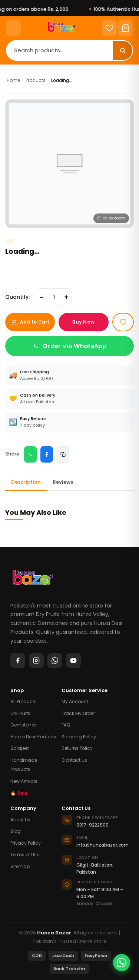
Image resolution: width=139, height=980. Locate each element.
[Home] (61, 28)
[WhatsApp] (55, 660)
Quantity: (17, 297)
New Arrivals (24, 781)
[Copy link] (63, 454)
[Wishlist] (109, 28)
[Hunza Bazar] (33, 580)
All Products (24, 701)
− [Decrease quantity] (42, 297)
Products (36, 80)
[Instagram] (36, 660)
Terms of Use (25, 855)
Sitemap (20, 866)
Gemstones (24, 725)
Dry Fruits (20, 713)
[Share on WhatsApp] (30, 454)
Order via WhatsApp (69, 346)
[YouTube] (73, 660)
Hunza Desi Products (33, 737)
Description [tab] (26, 482)
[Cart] (126, 28)
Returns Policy (77, 748)
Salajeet (20, 748)
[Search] (60, 50)
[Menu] (13, 28)
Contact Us (74, 760)
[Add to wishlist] (123, 322)
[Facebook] (18, 660)
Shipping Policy (79, 737)
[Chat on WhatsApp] (122, 963)
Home (13, 80)
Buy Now (83, 322)
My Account (75, 701)
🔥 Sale (19, 793)
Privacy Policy (26, 843)
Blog (16, 831)
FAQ (66, 725)
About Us (20, 820)
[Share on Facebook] (47, 454)
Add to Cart (30, 322)
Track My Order (78, 713)
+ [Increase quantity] (66, 297)
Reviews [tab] (63, 482)
